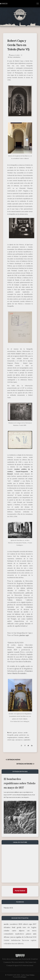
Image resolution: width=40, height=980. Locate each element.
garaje (17, 735)
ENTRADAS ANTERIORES (26, 764)
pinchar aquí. (24, 635)
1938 (35, 937)
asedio (26, 733)
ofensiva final (9, 927)
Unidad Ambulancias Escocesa (16, 940)
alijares (22, 931)
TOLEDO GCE (12, 975)
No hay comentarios (14, 57)
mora (34, 931)
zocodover (14, 924)
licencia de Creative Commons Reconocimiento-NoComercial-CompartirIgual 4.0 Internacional (21, 962)
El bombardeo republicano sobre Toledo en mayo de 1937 (20, 783)
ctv (29, 927)
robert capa (11, 740)
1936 (11, 733)
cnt (28, 931)
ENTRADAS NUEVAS (13, 760)
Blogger (24, 977)
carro (14, 931)
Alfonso (7, 937)
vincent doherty (17, 944)
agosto (15, 733)
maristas (21, 737)
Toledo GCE (8, 908)
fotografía (11, 735)
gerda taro (23, 735)
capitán (33, 940)
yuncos (13, 937)
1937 (35, 924)
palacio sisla (31, 934)
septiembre (27, 740)
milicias (27, 737)
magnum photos (13, 737)
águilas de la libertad (24, 937)
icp (28, 735)
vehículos (7, 944)
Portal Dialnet (20, 891)
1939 (20, 924)
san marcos (19, 740)
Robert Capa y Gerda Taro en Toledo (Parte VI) (18, 45)
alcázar (20, 733)
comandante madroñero (14, 934)
